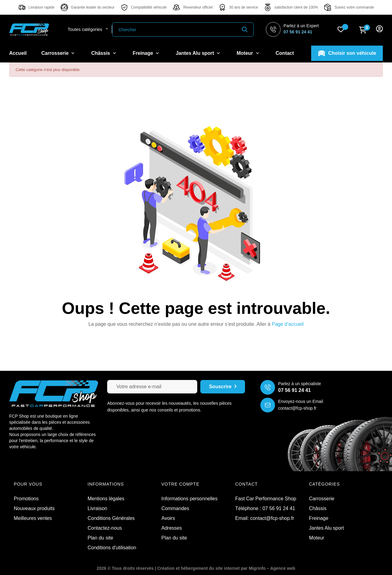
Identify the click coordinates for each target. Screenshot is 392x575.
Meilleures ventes (33, 518)
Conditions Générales (111, 518)
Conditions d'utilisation (112, 548)
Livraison (97, 508)
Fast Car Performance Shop (266, 499)
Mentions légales (106, 499)
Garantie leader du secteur (93, 7)
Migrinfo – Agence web (272, 568)
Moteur (317, 538)
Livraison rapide (41, 7)
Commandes (175, 508)
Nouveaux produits (34, 508)
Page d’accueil (288, 324)
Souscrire (223, 387)
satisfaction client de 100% (296, 7)
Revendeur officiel (198, 7)
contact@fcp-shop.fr (297, 408)
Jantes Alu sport (326, 528)
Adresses (172, 528)
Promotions (26, 499)
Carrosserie (322, 499)
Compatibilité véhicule (149, 7)
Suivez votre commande (354, 7)
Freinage (319, 518)
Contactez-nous (105, 528)
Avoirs (168, 518)
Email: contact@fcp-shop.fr (265, 518)
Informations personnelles (189, 499)
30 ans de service (243, 7)
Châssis (318, 508)
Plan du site (100, 538)
